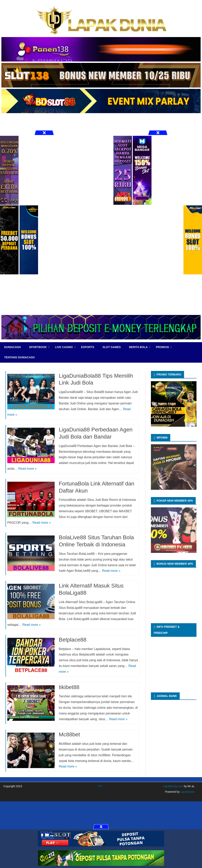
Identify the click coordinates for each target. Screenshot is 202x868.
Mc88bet (69, 734)
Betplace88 (73, 640)
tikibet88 (69, 687)
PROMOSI (162, 347)
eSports (88, 347)
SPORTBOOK (38, 347)
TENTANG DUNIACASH (19, 357)
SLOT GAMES (112, 347)
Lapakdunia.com (173, 786)
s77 (100, 786)
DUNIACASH (12, 347)
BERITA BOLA (138, 347)
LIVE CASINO (64, 347)
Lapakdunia (187, 792)
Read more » (28, 469)
